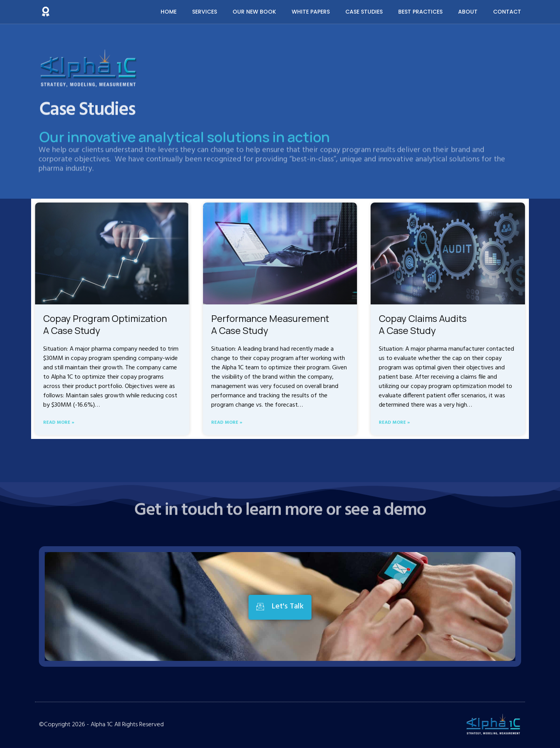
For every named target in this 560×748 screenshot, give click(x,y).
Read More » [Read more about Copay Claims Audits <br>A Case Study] (394, 423)
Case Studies (364, 12)
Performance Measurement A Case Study (270, 324)
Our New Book (254, 12)
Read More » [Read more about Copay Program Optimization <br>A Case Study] (59, 423)
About (468, 12)
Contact (507, 12)
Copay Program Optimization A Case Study (105, 324)
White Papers (311, 12)
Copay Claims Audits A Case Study (423, 324)
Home (169, 12)
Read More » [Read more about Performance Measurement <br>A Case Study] (227, 423)
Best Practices (420, 12)
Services (205, 12)
